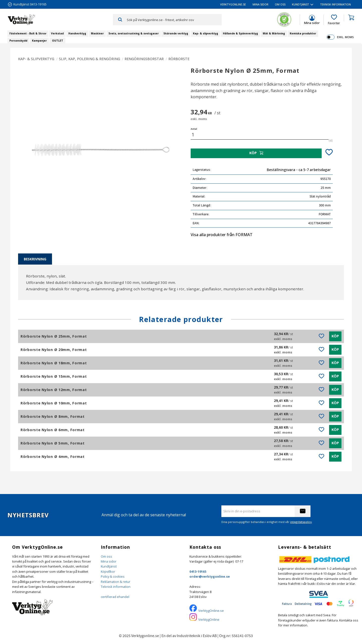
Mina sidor (109, 561)
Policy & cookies (113, 576)
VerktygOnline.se (211, 611)
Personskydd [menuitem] (18, 41)
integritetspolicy (301, 522)
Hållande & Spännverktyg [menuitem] (240, 33)
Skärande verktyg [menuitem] (176, 33)
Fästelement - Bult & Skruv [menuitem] (28, 33)
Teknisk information (116, 587)
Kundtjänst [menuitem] (300, 4)
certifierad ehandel (115, 597)
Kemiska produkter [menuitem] (303, 33)
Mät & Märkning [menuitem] (274, 33)
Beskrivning (35, 259)
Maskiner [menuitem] (97, 33)
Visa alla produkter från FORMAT (222, 235)
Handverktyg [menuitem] (77, 33)
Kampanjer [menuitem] (39, 41)
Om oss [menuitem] (280, 4)
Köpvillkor (108, 571)
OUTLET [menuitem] (58, 41)
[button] (334, 20)
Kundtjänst (109, 566)
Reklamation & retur (116, 582)
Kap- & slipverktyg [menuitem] (206, 33)
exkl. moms (345, 37)
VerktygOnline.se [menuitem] (233, 4)
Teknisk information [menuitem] (336, 4)
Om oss (106, 556)
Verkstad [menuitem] (57, 33)
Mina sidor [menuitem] (260, 4)
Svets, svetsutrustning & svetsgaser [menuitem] (134, 33)
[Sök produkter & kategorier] (174, 20)
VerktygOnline (209, 619)
